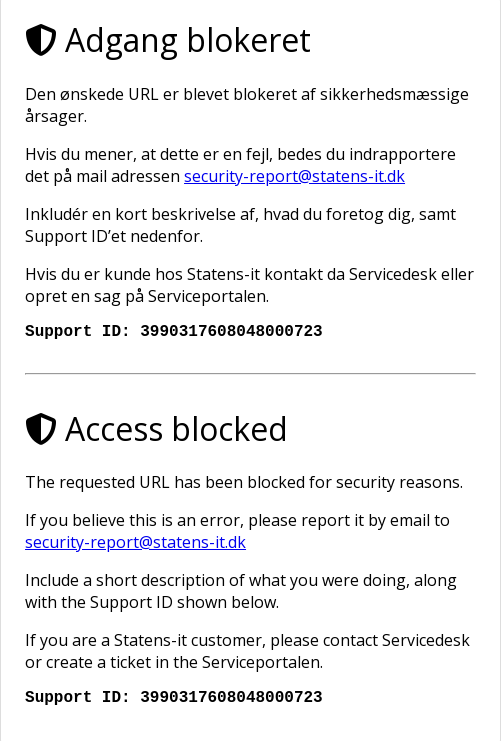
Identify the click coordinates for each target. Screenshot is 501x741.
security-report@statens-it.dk (294, 172)
